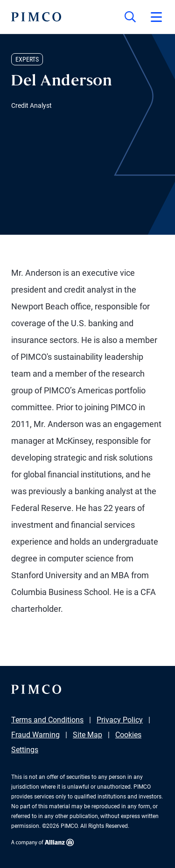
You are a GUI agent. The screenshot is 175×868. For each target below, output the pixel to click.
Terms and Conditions (47, 720)
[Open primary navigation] (156, 17)
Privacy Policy (120, 720)
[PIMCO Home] (36, 17)
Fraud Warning (35, 735)
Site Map (87, 735)
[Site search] (130, 17)
